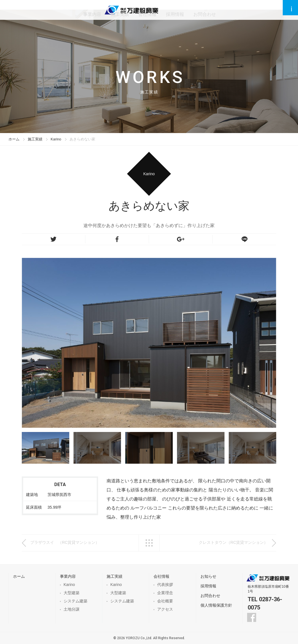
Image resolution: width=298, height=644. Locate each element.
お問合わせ (226, 10)
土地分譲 (72, 609)
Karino (56, 139)
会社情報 (170, 10)
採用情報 (197, 10)
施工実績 (144, 10)
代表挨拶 (165, 585)
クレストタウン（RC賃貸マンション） (233, 542)
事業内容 (117, 10)
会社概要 (165, 601)
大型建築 (72, 593)
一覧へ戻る (149, 543)
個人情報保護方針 (216, 605)
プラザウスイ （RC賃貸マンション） (65, 542)
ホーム (14, 139)
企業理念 (165, 593)
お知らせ (208, 576)
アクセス (165, 609)
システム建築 (75, 601)
